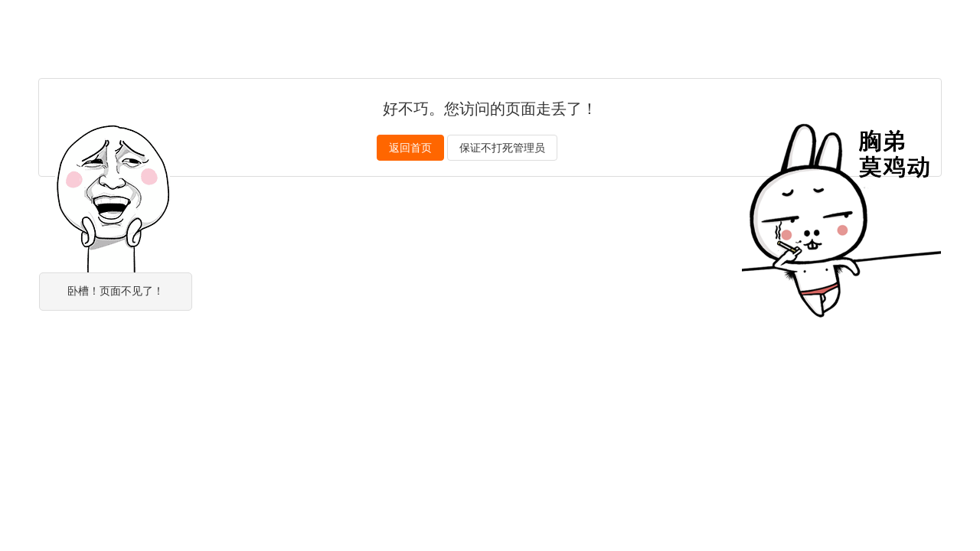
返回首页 (410, 148)
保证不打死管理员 (502, 148)
